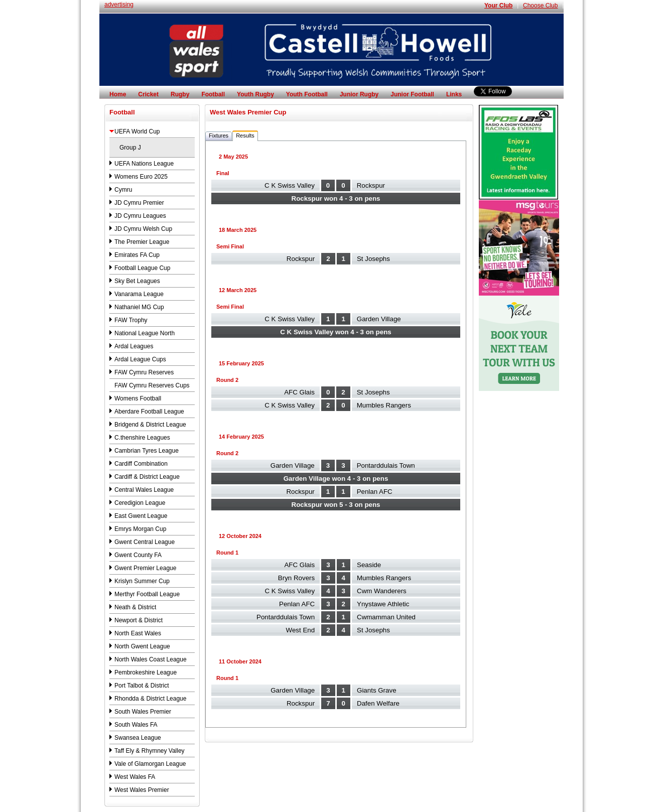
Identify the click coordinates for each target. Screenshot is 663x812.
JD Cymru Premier (139, 203)
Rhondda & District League (150, 699)
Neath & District (135, 607)
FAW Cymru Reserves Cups (152, 385)
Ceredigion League (140, 503)
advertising (119, 5)
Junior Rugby (359, 94)
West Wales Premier (142, 790)
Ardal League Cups (140, 359)
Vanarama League (139, 294)
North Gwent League (142, 646)
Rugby (180, 94)
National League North (145, 333)
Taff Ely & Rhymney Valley (150, 751)
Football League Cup (142, 268)
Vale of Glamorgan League (150, 764)
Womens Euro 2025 (141, 177)
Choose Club (540, 6)
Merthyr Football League (147, 594)
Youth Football (307, 94)
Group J (130, 148)
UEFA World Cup (137, 131)
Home (118, 94)
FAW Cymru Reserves (144, 372)
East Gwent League (141, 516)
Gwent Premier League (145, 568)
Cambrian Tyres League (147, 451)
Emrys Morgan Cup (140, 529)
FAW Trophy (131, 320)
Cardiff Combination (141, 464)
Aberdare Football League (149, 412)
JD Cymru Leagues (140, 216)
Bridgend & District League (150, 425)
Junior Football (412, 94)
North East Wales (138, 633)
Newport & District (139, 620)
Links (454, 94)
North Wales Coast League (151, 659)
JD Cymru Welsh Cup (143, 229)
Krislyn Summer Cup (142, 581)
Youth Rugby (255, 94)
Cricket (148, 94)
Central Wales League (144, 490)
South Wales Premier (143, 712)
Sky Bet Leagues (137, 281)
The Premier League (142, 242)
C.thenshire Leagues (142, 438)
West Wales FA (135, 777)
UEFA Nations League (144, 164)
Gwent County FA (138, 555)
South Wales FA (136, 725)
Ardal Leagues (134, 346)
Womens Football (138, 398)
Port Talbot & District (142, 686)
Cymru (123, 190)
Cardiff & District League (147, 477)
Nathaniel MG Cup (139, 307)
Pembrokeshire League (146, 672)
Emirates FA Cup (137, 255)
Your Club (498, 6)
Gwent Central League (145, 542)
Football (213, 94)
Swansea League (138, 738)
